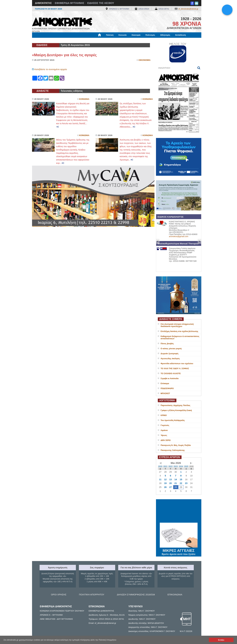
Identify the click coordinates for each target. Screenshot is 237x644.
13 (170, 479)
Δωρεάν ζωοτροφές (170, 354)
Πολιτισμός (150, 35)
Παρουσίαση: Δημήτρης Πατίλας (176, 405)
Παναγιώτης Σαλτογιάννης (173, 450)
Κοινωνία (123, 35)
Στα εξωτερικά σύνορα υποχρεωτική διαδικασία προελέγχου (177, 325)
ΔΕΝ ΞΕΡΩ (166, 440)
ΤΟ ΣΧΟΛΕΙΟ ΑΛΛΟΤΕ (171, 373)
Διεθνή (106, 40)
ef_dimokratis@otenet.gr (188, 9)
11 (160, 479)
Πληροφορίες (120, 40)
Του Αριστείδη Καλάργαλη (173, 420)
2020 (160, 466)
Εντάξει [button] (221, 640)
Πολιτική (110, 35)
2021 (165, 466)
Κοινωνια (84, 99)
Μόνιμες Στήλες (41, 40)
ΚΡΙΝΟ (164, 415)
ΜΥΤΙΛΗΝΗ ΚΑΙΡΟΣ (179, 511)
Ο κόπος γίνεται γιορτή (171, 349)
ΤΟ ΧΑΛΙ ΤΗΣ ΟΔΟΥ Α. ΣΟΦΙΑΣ (175, 368)
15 (181, 479)
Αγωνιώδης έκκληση (170, 358)
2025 (186, 466)
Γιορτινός (165, 425)
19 (165, 483)
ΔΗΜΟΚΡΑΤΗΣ (43, 3)
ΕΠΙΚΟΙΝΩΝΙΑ (175, 595)
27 (170, 487)
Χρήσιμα (94, 40)
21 (176, 483)
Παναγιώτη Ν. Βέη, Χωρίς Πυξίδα (176, 445)
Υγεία (83, 40)
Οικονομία (136, 35)
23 (186, 483)
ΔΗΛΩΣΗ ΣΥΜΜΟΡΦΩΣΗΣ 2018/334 (136, 595)
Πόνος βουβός (167, 344)
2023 (176, 466)
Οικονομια (145, 60)
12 (165, 479)
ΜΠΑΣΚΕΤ (165, 393)
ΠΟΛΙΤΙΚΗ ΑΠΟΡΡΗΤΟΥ (92, 595)
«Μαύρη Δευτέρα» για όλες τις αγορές (64, 55)
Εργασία (56, 40)
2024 (181, 466)
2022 (171, 466)
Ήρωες (164, 435)
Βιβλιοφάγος (71, 40)
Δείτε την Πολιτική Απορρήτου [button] (103, 640)
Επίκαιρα (165, 383)
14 (176, 479)
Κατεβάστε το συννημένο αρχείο (51, 69)
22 (181, 483)
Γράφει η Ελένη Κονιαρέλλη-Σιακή (176, 410)
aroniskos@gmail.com (179, 236)
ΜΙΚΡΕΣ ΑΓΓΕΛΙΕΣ (179, 550)
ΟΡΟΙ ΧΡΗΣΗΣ (59, 595)
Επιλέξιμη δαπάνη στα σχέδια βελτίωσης (179, 331)
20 (170, 483)
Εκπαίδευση (181, 35)
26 (165, 487)
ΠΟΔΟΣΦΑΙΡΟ (167, 388)
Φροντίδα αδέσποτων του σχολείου (177, 363)
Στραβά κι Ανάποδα (170, 378)
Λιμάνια (164, 430)
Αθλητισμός (165, 35)
